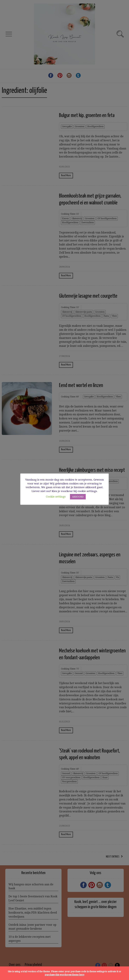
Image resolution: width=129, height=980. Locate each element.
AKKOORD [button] (78, 497)
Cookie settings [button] (56, 497)
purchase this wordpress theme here (64, 975)
